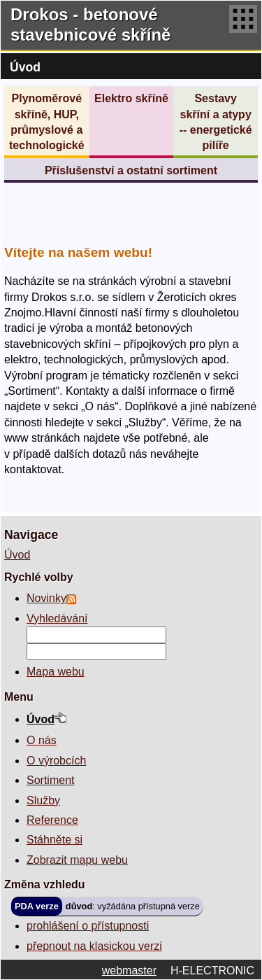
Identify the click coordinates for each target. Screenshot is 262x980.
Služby (43, 800)
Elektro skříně (131, 98)
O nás (42, 740)
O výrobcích (56, 761)
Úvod (17, 555)
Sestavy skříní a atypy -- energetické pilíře (216, 122)
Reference (52, 820)
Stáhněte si (54, 840)
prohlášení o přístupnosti (88, 926)
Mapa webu (56, 672)
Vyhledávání (57, 618)
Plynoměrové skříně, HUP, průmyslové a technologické (47, 122)
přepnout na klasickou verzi (94, 946)
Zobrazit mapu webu (77, 860)
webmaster (129, 971)
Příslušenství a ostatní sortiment (131, 170)
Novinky (46, 598)
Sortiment (50, 780)
